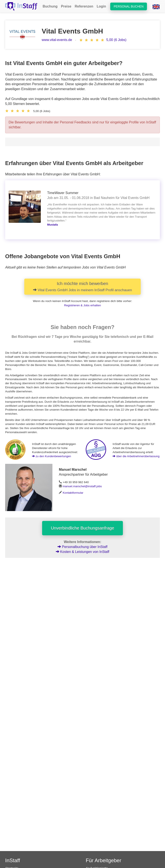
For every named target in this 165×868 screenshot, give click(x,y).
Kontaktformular (73, 493)
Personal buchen (129, 6)
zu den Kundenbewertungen (52, 456)
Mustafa (53, 225)
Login (101, 6)
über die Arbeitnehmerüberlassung (136, 456)
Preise (66, 6)
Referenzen (84, 6)
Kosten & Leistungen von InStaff (83, 552)
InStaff (13, 860)
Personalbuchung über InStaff (82, 547)
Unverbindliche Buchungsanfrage (83, 528)
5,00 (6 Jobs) (116, 40)
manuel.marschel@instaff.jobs (82, 486)
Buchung (50, 6)
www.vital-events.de (57, 40)
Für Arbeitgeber (103, 860)
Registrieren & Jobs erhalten (82, 305)
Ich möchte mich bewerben (82, 287)
